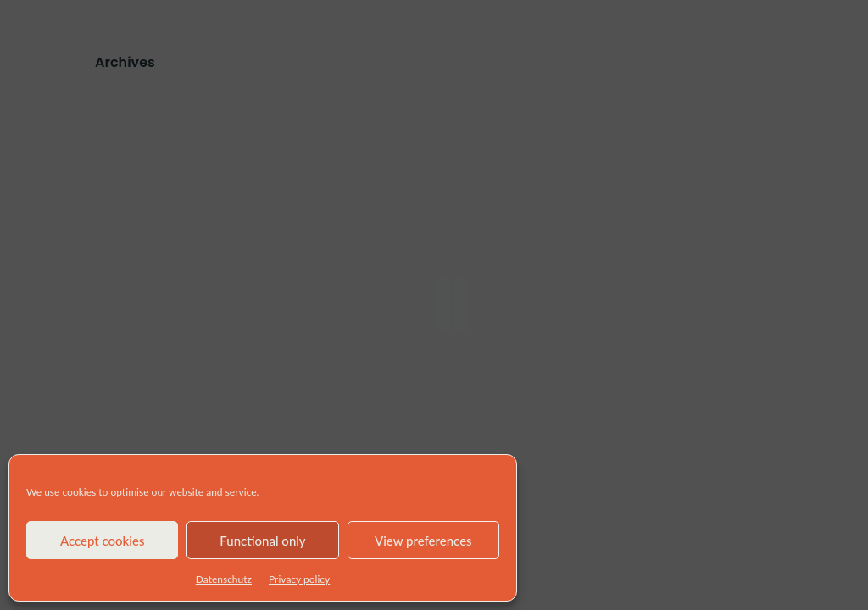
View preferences (423, 541)
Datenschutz (224, 579)
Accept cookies (103, 541)
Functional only (262, 541)
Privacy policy (299, 579)
